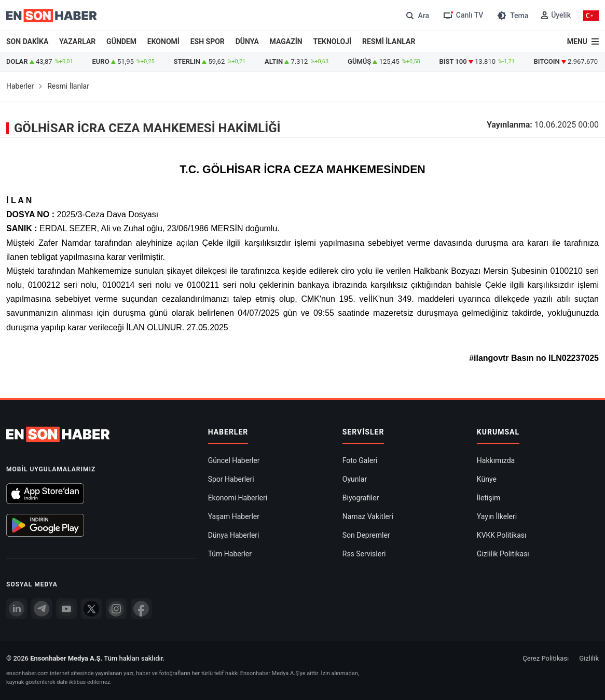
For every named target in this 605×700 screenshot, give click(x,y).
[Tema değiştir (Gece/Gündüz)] (512, 15)
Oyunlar (355, 479)
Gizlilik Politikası (503, 554)
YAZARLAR (77, 41)
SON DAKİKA (27, 41)
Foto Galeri (360, 460)
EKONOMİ (163, 41)
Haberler (20, 86)
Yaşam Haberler (234, 516)
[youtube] (66, 609)
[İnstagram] (116, 609)
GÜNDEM (121, 41)
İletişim (489, 498)
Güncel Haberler (234, 460)
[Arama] (416, 15)
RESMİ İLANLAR (389, 41)
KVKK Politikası (502, 535)
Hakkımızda (496, 460)
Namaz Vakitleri (368, 516)
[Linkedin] (17, 609)
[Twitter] (91, 609)
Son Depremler (366, 535)
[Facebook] (141, 609)
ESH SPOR (208, 41)
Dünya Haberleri (234, 535)
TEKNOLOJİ (333, 41)
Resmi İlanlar (68, 86)
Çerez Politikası (546, 658)
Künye (487, 479)
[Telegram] (42, 609)
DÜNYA (247, 41)
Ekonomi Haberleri (238, 498)
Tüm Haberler (230, 554)
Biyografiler (361, 498)
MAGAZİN (286, 41)
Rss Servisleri (364, 554)
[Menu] (583, 41)
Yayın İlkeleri (497, 516)
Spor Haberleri (231, 479)
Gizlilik (589, 658)
